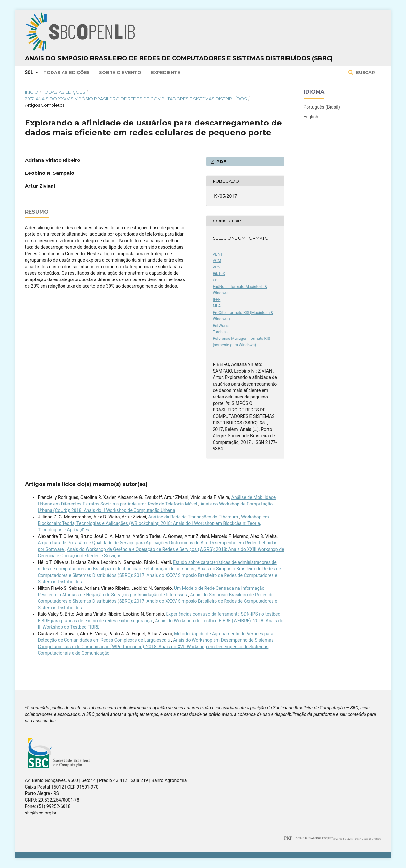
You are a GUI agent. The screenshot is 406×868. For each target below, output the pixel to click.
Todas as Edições (67, 72)
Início (32, 92)
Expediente (166, 72)
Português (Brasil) (322, 107)
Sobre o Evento (120, 72)
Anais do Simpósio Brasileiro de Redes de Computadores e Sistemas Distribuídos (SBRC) (179, 58)
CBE (216, 280)
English (311, 117)
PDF (221, 161)
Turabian (220, 332)
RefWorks (221, 326)
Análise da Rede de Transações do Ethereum (193, 517)
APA (216, 267)
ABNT (218, 254)
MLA (217, 306)
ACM (217, 261)
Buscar (365, 72)
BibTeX (219, 274)
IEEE (217, 300)
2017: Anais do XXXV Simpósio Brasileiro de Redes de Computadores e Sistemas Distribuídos (136, 99)
